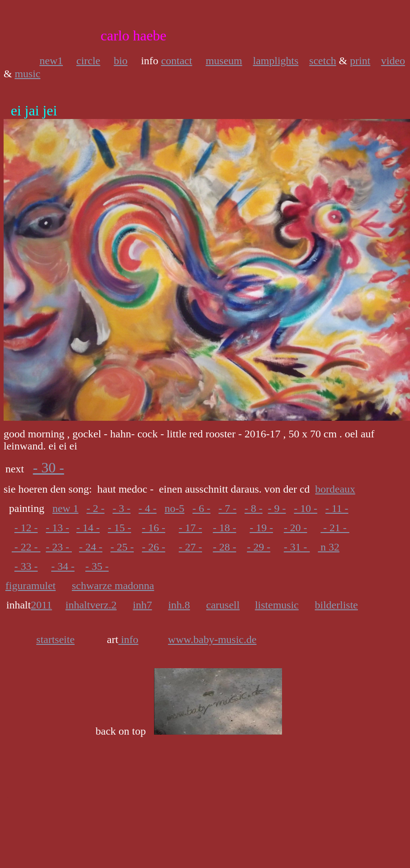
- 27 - (190, 547)
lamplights (276, 61)
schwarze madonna (113, 586)
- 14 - (88, 528)
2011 (42, 605)
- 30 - (48, 467)
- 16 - (154, 528)
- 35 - (97, 566)
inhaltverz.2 (91, 605)
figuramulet (31, 586)
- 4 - (148, 508)
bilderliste (336, 605)
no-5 (175, 508)
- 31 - (297, 547)
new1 (51, 61)
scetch (323, 61)
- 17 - (190, 528)
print (360, 61)
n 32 (329, 547)
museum (224, 61)
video (393, 61)
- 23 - (59, 547)
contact (177, 61)
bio (121, 61)
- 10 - (306, 508)
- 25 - (122, 547)
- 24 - (91, 547)
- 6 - (202, 508)
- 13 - (57, 528)
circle (88, 61)
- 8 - (254, 508)
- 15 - (119, 528)
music (28, 74)
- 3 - (122, 508)
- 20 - (295, 528)
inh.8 (179, 605)
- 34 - (63, 566)
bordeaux (335, 489)
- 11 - (337, 508)
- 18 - (225, 528)
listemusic (277, 605)
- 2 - (96, 508)
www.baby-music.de (212, 639)
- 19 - (261, 528)
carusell (223, 605)
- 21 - (335, 528)
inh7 (143, 605)
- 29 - (259, 547)
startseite (55, 639)
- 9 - (277, 508)
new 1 (66, 508)
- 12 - (26, 528)
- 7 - (228, 508)
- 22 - (26, 547)
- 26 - (154, 547)
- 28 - (225, 547)
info (128, 639)
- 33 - (26, 566)
